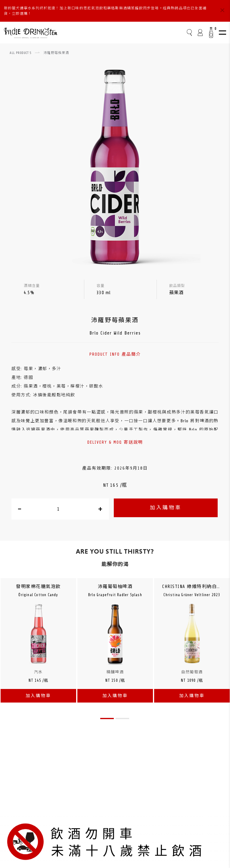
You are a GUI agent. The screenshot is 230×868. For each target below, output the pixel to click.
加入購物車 (166, 508)
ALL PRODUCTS (20, 53)
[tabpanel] (39, 643)
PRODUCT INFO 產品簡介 (115, 354)
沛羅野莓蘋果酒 (56, 53)
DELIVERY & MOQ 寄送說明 (115, 442)
